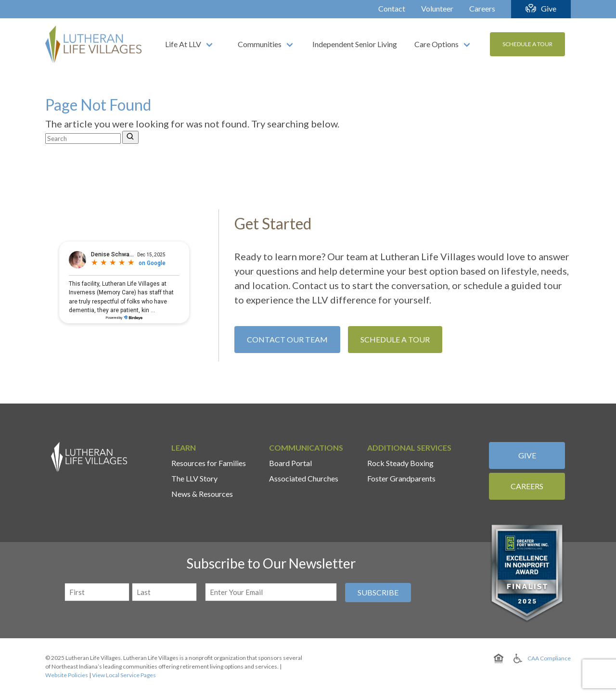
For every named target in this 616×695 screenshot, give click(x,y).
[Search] (130, 137)
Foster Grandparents (401, 478)
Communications (306, 448)
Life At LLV (183, 44)
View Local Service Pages (124, 675)
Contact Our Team (287, 339)
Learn (184, 448)
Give (549, 8)
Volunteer (437, 8)
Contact (392, 8)
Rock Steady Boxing (400, 463)
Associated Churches (304, 478)
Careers (482, 8)
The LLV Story (194, 478)
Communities (260, 44)
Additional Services (409, 448)
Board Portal (290, 463)
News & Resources (202, 494)
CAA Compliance (549, 658)
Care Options (436, 44)
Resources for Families (209, 463)
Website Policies (67, 675)
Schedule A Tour (527, 44)
